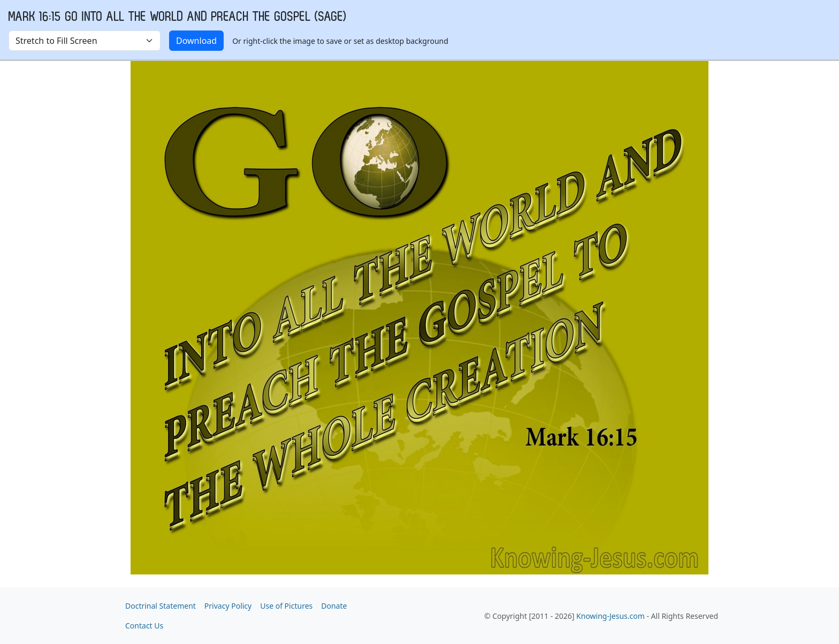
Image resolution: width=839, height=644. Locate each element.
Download (196, 41)
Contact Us (144, 626)
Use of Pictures (286, 606)
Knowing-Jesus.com (611, 616)
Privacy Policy (228, 606)
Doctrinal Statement (161, 606)
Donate (334, 606)
